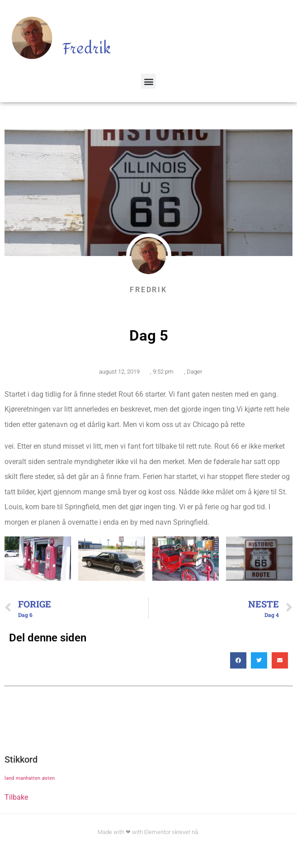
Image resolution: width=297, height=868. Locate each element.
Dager (194, 372)
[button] (148, 81)
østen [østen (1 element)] (48, 778)
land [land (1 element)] (9, 778)
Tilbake (16, 797)
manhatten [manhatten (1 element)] (28, 778)
